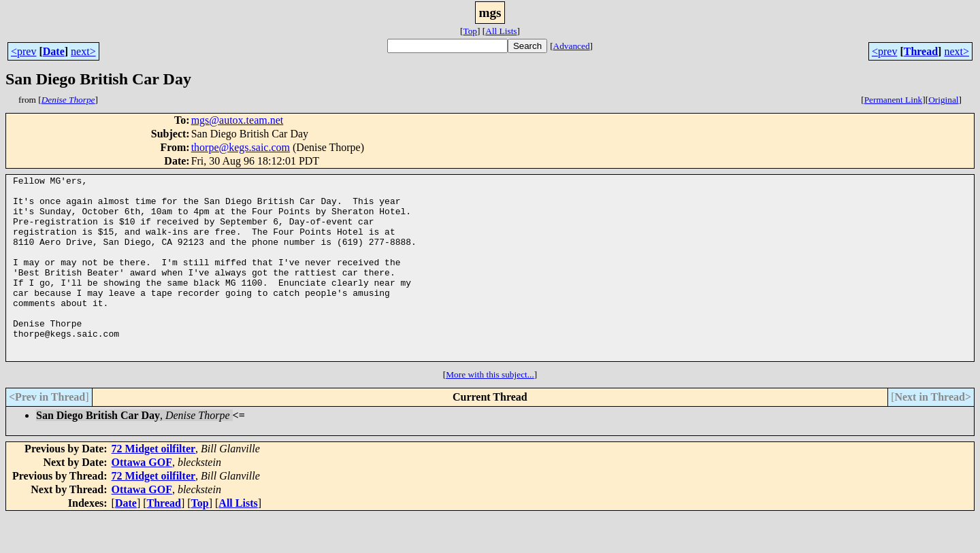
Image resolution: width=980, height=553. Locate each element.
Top (470, 31)
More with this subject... (490, 411)
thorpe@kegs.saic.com (241, 147)
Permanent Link (894, 100)
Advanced (572, 46)
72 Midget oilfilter (154, 485)
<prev (23, 51)
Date (54, 51)
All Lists (501, 31)
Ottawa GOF (142, 499)
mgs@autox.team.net (238, 120)
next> (83, 51)
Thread (921, 51)
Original (943, 100)
